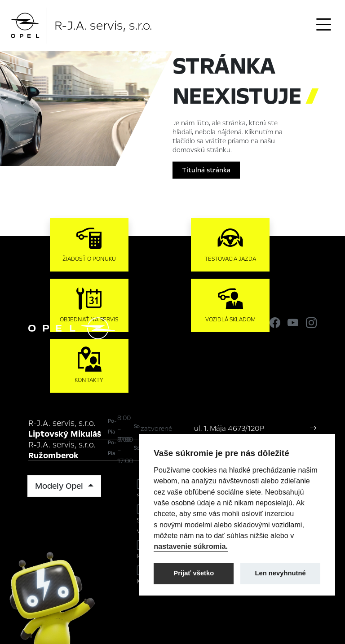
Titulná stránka (206, 170)
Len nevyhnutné (281, 573)
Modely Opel (60, 486)
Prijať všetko (194, 573)
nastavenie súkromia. (191, 546)
